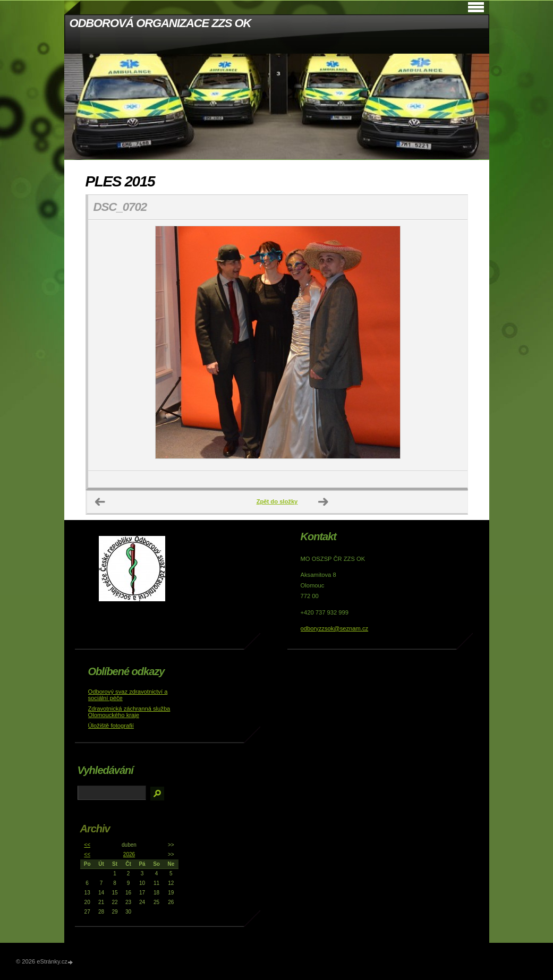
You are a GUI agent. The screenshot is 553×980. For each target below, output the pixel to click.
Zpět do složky (277, 501)
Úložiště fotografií (111, 726)
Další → (324, 502)
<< (87, 845)
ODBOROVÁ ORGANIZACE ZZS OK (160, 23)
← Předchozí (100, 502)
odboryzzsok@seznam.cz (335, 628)
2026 (129, 854)
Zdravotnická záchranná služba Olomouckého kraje (129, 712)
